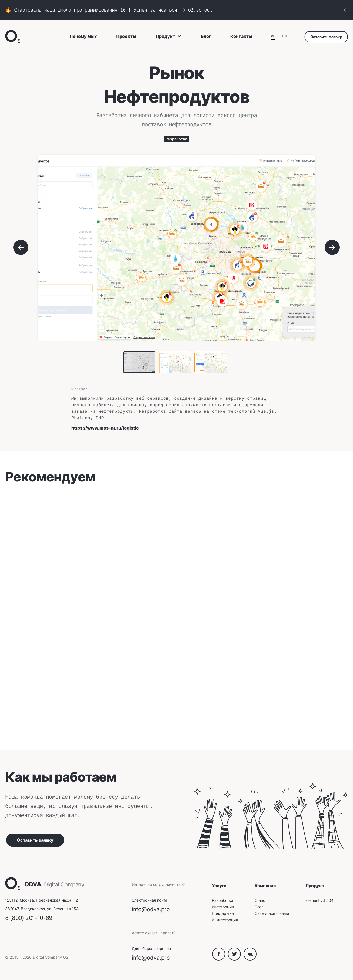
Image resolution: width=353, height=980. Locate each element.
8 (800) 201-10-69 (29, 918)
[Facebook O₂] (220, 959)
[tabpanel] (176, 248)
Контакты (241, 36)
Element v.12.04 (319, 900)
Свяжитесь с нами (272, 913)
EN (284, 36)
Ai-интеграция (225, 920)
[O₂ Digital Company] (12, 37)
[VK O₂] (250, 959)
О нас (260, 900)
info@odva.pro (151, 909)
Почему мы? (83, 36)
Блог (206, 36)
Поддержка (223, 913)
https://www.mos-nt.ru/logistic (105, 428)
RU (273, 36)
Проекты (126, 36)
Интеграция (223, 907)
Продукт (169, 36)
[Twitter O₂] (236, 959)
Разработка (176, 139)
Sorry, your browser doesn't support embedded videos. (81, 527)
